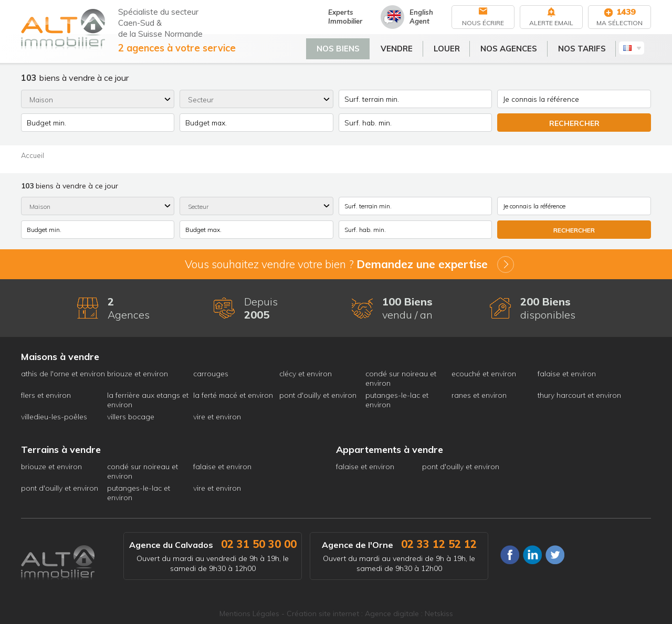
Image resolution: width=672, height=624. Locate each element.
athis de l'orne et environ (63, 374)
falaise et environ (567, 374)
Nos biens (345, 47)
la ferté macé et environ (233, 395)
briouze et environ (138, 374)
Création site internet (323, 614)
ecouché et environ (484, 374)
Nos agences (516, 47)
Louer (453, 47)
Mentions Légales (249, 614)
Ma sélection (619, 23)
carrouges (211, 374)
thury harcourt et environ (579, 395)
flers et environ (46, 395)
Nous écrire (483, 23)
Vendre (403, 47)
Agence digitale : (395, 614)
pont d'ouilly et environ (318, 395)
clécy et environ (306, 374)
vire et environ (217, 417)
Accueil (33, 155)
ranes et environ (479, 395)
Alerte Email (551, 23)
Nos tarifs (589, 47)
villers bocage (131, 417)
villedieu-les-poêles (54, 417)
